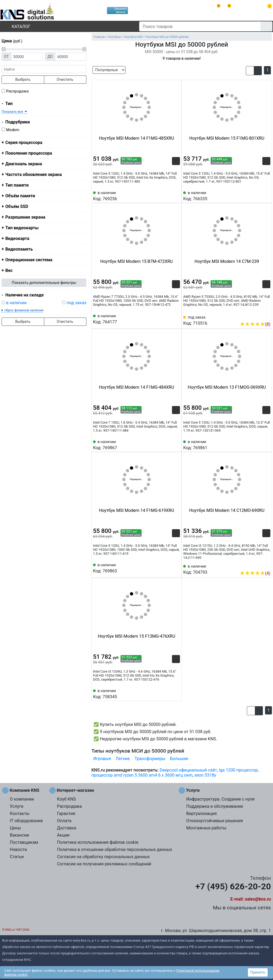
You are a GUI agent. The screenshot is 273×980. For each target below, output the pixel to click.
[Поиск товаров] (200, 26)
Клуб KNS (67, 799)
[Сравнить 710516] (258, 316)
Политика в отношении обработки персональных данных (115, 850)
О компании (22, 799)
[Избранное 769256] (176, 195)
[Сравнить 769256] (167, 195)
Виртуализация (201, 814)
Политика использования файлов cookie (98, 842)
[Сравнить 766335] (258, 195)
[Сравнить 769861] (258, 444)
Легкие (123, 759)
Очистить (65, 79)
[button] (250, 71)
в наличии (16, 303)
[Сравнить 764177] (167, 319)
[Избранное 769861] (266, 444)
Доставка (67, 828)
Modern (13, 130)
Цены (15, 828)
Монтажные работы (206, 828)
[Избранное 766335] (266, 195)
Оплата (64, 821)
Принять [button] (258, 972)
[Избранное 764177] (176, 319)
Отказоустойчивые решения (214, 821)
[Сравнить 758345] (167, 693)
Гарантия (66, 814)
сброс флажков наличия (24, 310)
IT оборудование (26, 821)
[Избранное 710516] (266, 316)
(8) (255, 324)
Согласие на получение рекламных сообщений (104, 864)
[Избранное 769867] (176, 444)
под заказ (77, 303)
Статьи (17, 857)
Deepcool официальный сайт (188, 770)
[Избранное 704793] (266, 565)
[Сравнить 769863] (167, 568)
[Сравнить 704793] (258, 565)
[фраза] (44, 69)
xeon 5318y (205, 775)
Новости (18, 850)
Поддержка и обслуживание (214, 806)
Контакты (20, 814)
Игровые (102, 759)
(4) (255, 573)
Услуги (17, 806)
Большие (179, 759)
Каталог (17, 27)
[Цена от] (27, 57)
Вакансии (19, 835)
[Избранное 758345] (176, 693)
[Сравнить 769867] (167, 444)
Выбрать (23, 79)
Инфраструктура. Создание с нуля (220, 799)
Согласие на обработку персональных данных (103, 857)
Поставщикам (24, 842)
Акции (63, 835)
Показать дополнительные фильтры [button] (44, 283)
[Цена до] (71, 57)
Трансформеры (150, 759)
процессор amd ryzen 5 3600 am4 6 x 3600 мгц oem (142, 775)
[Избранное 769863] (176, 568)
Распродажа (17, 91)
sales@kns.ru (258, 899)
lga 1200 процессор (238, 770)
